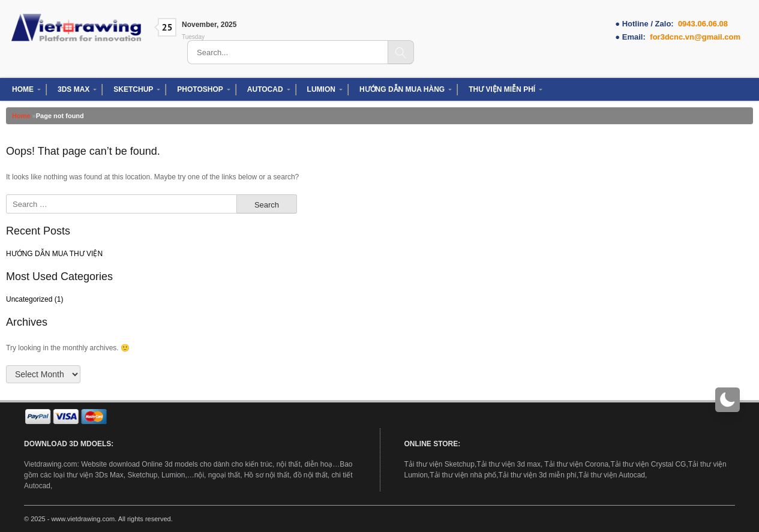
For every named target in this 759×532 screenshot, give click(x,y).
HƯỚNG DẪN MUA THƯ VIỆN (54, 254)
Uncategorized (29, 299)
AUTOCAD (265, 89)
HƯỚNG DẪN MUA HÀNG (402, 89)
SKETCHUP (133, 89)
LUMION (321, 89)
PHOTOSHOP (200, 89)
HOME (23, 89)
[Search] (401, 52)
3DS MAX (73, 89)
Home (21, 116)
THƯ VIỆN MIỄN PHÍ (502, 89)
